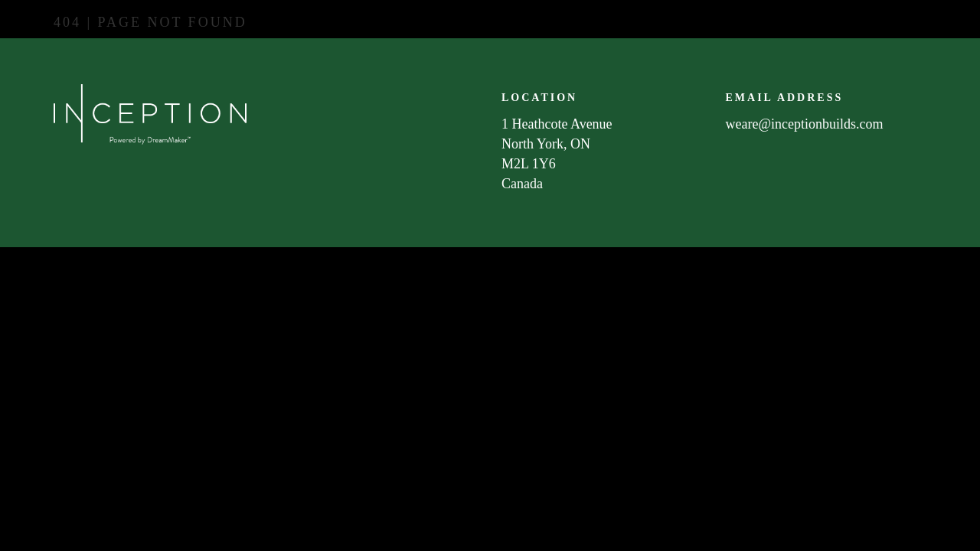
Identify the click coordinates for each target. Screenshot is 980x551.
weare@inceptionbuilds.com (805, 124)
